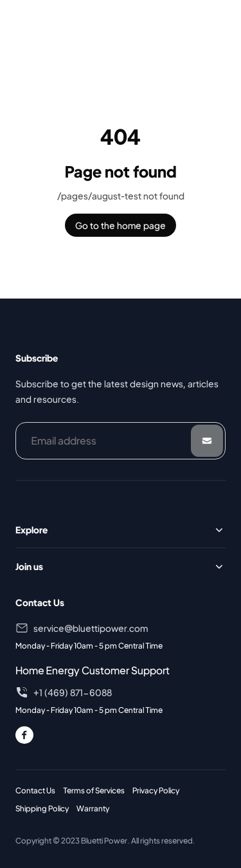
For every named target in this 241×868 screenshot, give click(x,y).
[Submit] (207, 441)
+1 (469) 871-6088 (73, 692)
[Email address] (121, 441)
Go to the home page (121, 225)
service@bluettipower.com (91, 628)
